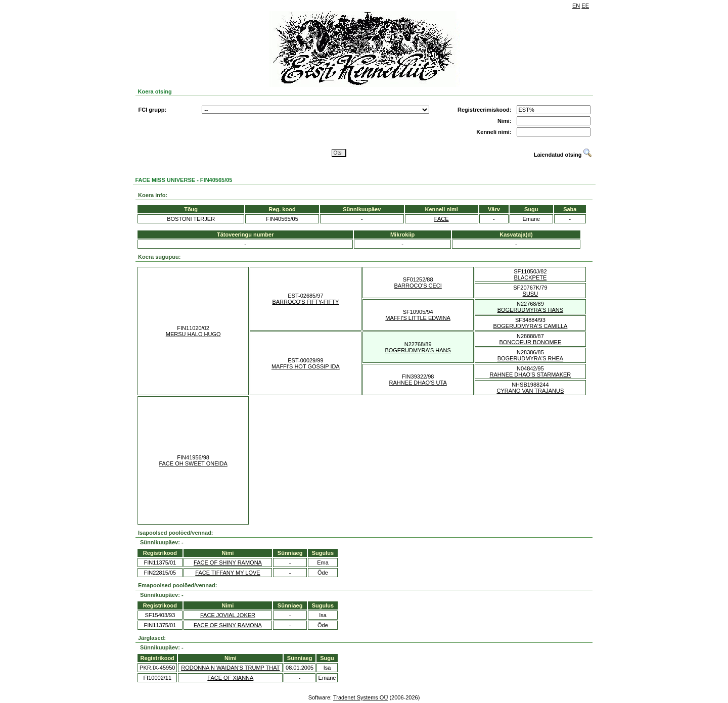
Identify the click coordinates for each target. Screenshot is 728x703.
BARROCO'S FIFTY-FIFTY (305, 302)
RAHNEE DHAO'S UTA (418, 383)
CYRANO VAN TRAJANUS (530, 391)
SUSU (531, 294)
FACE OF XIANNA (230, 678)
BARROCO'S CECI (418, 286)
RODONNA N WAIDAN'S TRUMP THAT (230, 668)
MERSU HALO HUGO (193, 334)
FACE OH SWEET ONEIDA (193, 463)
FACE (442, 219)
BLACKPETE (530, 277)
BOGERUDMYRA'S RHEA (530, 358)
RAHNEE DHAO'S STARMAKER (530, 374)
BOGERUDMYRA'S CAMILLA (530, 326)
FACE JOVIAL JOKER (228, 615)
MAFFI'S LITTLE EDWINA (418, 318)
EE (585, 6)
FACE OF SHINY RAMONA (228, 563)
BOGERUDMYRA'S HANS (530, 310)
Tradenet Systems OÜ (360, 697)
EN (576, 6)
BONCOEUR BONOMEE (530, 342)
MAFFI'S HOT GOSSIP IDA (306, 366)
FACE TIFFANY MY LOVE (227, 573)
